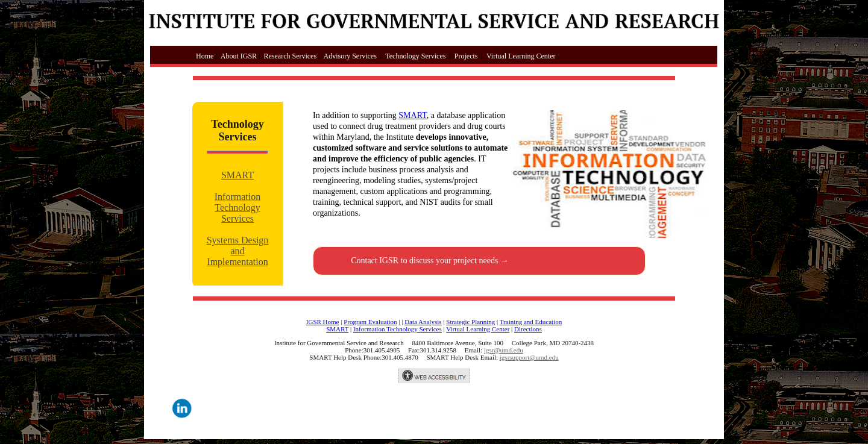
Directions (528, 329)
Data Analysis (423, 322)
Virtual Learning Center (521, 56)
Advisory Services (350, 56)
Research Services (290, 56)
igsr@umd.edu (504, 350)
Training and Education (531, 322)
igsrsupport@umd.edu (529, 357)
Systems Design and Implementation (238, 251)
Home (194, 56)
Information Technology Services (237, 208)
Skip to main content (184, 40)
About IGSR (239, 56)
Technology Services (415, 56)
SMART (237, 175)
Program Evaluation (370, 322)
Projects (466, 56)
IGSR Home (323, 322)
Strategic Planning (470, 322)
